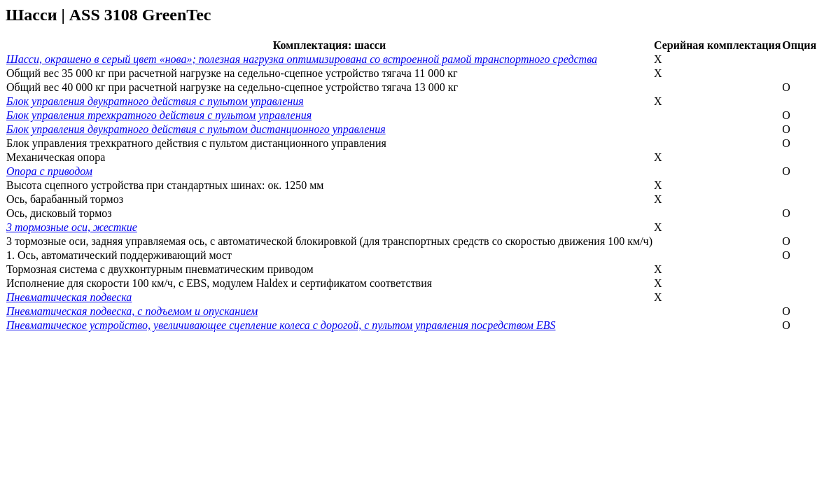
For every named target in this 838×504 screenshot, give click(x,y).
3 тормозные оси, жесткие (72, 227)
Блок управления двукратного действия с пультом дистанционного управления (196, 129)
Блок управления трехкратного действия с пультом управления (159, 115)
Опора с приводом (49, 171)
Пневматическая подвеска (69, 297)
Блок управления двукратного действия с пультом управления (155, 101)
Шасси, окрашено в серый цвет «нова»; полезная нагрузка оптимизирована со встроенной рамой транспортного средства (302, 59)
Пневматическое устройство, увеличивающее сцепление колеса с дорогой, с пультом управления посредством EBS (281, 325)
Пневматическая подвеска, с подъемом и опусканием (132, 311)
